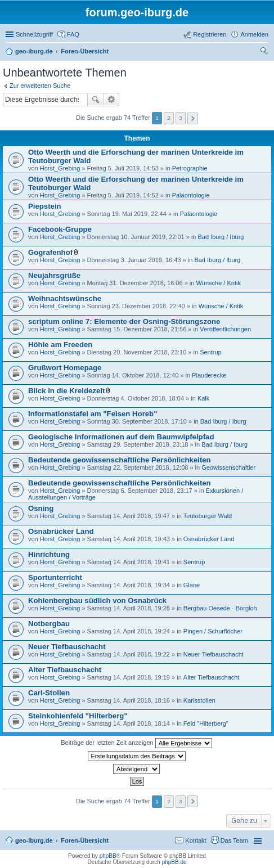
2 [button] (169, 118)
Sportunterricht (55, 577)
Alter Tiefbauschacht (65, 670)
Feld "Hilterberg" (206, 723)
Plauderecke (209, 375)
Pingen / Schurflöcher (213, 631)
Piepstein (45, 206)
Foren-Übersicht (85, 840)
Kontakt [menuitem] (196, 840)
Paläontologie (191, 195)
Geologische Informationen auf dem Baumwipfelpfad (121, 437)
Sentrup (211, 352)
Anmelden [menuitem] (254, 34)
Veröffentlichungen (225, 329)
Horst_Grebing (60, 168)
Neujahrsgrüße (54, 275)
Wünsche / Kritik (218, 283)
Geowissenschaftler (228, 467)
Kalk (203, 398)
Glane (192, 585)
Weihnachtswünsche (65, 298)
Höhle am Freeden (60, 345)
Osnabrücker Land (61, 531)
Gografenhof (50, 252)
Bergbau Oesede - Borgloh (220, 608)
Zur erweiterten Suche (40, 86)
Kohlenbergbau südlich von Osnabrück (97, 601)
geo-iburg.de (34, 840)
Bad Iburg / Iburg (221, 237)
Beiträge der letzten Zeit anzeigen (136, 743)
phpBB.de (174, 862)
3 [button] (181, 118)
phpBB (108, 856)
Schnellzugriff (34, 34)
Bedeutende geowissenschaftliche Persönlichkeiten (120, 460)
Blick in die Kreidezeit (66, 391)
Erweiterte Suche (112, 100)
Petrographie (190, 168)
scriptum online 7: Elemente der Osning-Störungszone (124, 321)
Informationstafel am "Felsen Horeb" (93, 414)
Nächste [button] (193, 118)
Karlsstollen (199, 700)
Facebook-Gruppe (60, 229)
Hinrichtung (49, 554)
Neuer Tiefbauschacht (67, 647)
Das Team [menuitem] (234, 840)
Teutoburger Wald (208, 516)
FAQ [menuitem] (73, 34)
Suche (96, 100)
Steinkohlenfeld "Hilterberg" (78, 716)
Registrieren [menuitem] (210, 34)
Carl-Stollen (49, 693)
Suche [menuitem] (265, 52)
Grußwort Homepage (65, 368)
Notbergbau (49, 624)
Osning (41, 508)
